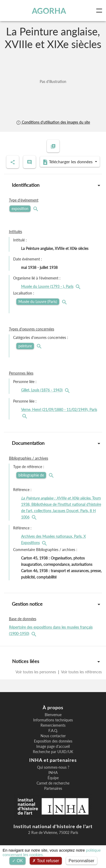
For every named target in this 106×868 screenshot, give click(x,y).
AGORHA (49, 11)
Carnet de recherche (53, 783)
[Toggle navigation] (100, 11)
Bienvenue (53, 715)
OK (17, 861)
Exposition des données (53, 741)
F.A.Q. (53, 731)
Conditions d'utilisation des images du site (53, 122)
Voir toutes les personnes (36, 672)
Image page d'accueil (53, 746)
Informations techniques (53, 720)
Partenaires (53, 788)
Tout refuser (46, 861)
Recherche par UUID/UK (53, 752)
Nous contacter (53, 736)
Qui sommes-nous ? (53, 767)
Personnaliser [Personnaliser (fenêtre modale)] (82, 861)
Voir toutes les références (81, 672)
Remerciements (53, 725)
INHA (53, 773)
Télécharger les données (68, 162)
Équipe (53, 778)
